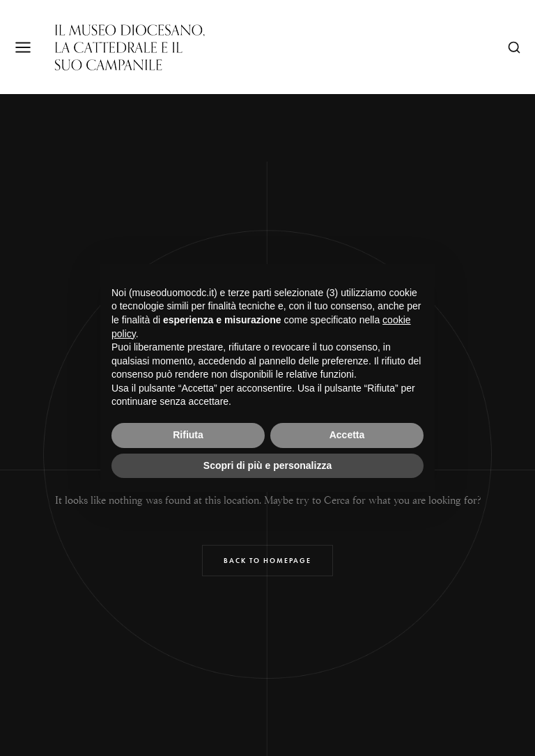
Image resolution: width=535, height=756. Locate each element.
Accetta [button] (347, 435)
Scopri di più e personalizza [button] (267, 465)
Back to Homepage (267, 561)
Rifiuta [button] (188, 435)
